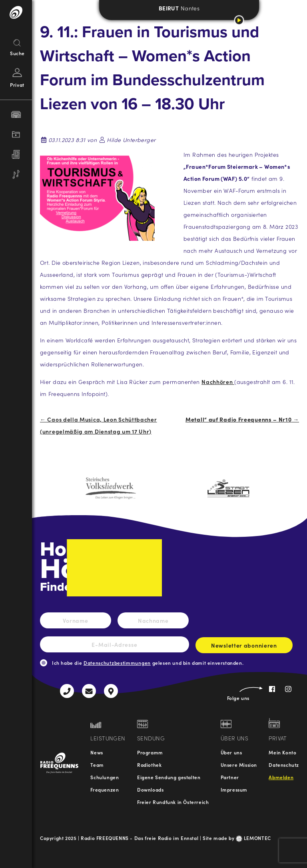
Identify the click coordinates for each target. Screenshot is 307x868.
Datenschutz (284, 765)
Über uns (231, 752)
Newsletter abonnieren (244, 647)
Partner (230, 777)
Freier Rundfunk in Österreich (173, 802)
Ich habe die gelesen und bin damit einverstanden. (148, 663)
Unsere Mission (239, 765)
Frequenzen (105, 789)
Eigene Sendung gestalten (169, 777)
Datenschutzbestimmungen (117, 663)
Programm (150, 752)
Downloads (150, 789)
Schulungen (105, 777)
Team (97, 765)
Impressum (234, 789)
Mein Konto (282, 752)
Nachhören (218, 382)
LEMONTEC (253, 838)
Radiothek (149, 765)
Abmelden (281, 777)
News (97, 752)
